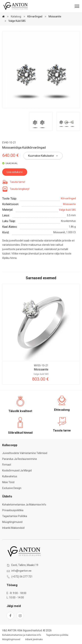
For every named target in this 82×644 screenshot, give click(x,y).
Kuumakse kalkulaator (43, 156)
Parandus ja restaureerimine (20, 459)
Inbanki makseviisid (13, 528)
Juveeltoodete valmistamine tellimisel (25, 453)
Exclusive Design (12, 488)
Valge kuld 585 (17, 21)
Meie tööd (8, 482)
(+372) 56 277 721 (22, 577)
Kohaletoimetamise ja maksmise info (24, 505)
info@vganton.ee (21, 571)
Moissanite (55, 16)
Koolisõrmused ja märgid (17, 470)
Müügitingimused (12, 522)
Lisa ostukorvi (15, 172)
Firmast (7, 465)
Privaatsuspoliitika (13, 510)
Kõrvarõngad (35, 16)
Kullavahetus (10, 476)
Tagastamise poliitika (15, 516)
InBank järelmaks (34, 639)
